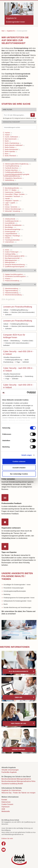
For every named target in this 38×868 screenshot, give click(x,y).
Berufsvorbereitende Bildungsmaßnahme (16, 779)
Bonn (8, 154)
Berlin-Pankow (11, 147)
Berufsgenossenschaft (13, 258)
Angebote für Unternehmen (11, 790)
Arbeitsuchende (12, 219)
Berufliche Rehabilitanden (14, 225)
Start (3, 31)
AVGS (9, 250)
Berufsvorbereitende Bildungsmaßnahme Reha (18, 781)
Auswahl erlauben (19, 468)
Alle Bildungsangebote (18, 671)
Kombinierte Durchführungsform (17, 276)
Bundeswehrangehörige (14, 229)
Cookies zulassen (19, 461)
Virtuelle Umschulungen (10, 770)
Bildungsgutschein (12, 260)
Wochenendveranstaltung (14, 295)
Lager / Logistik (11, 203)
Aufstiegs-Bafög (11, 254)
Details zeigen (27, 455)
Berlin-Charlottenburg (13, 143)
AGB (3, 809)
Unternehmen (11, 242)
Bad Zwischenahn (12, 139)
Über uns (18, 697)
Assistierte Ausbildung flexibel (12, 784)
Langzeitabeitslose (12, 234)
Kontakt (4, 800)
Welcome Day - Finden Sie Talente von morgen (18, 793)
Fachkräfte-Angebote (9, 772)
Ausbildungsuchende (13, 221)
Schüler (9, 238)
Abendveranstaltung (13, 289)
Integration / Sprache (13, 201)
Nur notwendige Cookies (19, 474)
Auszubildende (11, 223)
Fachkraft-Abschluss (13, 168)
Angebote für (11, 31)
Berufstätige (10, 227)
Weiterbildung (10, 180)
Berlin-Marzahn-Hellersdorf (15, 145)
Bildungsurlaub (11, 262)
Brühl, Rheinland (11, 156)
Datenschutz (6, 802)
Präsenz (9, 279)
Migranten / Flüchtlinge (14, 236)
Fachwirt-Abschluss (13, 170)
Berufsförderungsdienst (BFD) (16, 256)
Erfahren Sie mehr (7, 838)
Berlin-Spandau (11, 152)
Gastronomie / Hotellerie (14, 192)
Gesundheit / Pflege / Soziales (16, 194)
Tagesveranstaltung (13, 291)
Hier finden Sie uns (18, 723)
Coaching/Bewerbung (13, 166)
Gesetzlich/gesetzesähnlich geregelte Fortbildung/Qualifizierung (16, 175)
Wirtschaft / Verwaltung (14, 211)
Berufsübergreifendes (13, 188)
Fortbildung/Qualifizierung (14, 172)
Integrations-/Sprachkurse (14, 178)
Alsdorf (8, 135)
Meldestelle (6, 811)
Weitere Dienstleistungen (14, 209)
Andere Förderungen (13, 252)
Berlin (8, 141)
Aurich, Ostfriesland (12, 137)
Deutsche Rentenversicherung (16, 265)
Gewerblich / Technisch (14, 196)
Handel (9, 199)
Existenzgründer (12, 232)
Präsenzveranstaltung (13, 281)
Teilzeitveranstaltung (13, 293)
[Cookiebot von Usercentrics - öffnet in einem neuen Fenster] (27, 393)
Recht (8, 205)
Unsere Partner (18, 749)
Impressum (6, 807)
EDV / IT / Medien (12, 190)
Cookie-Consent (7, 804)
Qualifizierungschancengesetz (16, 267)
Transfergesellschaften (14, 240)
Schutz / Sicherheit (12, 207)
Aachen (8, 133)
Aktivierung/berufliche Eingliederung (18, 164)
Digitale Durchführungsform (15, 274)
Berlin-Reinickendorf (12, 149)
